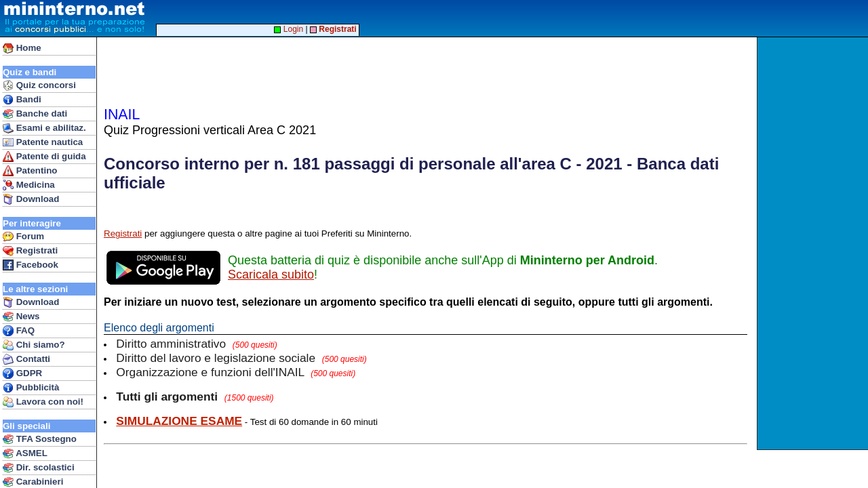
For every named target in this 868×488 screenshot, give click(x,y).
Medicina (29, 185)
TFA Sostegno (40, 439)
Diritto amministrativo (196, 344)
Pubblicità (31, 388)
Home (22, 48)
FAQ (19, 331)
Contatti (26, 359)
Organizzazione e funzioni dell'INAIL (236, 372)
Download (31, 199)
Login (289, 29)
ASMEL (25, 453)
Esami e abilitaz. (44, 128)
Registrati (30, 251)
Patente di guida (44, 157)
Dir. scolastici (39, 468)
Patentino (30, 171)
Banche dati (35, 114)
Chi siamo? (34, 345)
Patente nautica (43, 142)
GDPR (22, 373)
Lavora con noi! (43, 402)
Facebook (31, 265)
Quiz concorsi (39, 85)
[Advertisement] (814, 243)
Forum (23, 237)
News (21, 317)
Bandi (22, 100)
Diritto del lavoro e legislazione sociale (241, 358)
